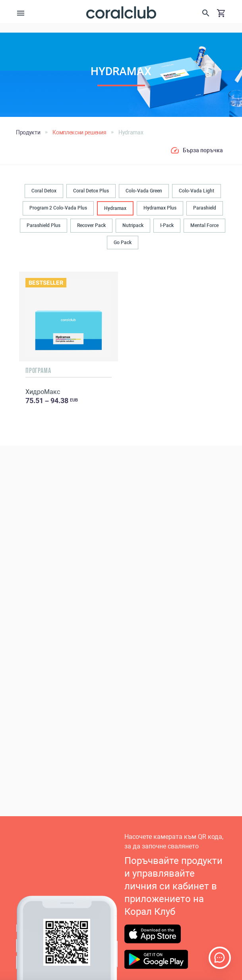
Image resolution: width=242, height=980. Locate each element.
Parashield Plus (44, 225)
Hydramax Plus (160, 208)
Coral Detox (44, 191)
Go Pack (123, 243)
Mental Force (204, 225)
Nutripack (133, 225)
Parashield (205, 208)
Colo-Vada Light (197, 191)
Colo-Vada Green (144, 191)
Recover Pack (91, 225)
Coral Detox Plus (91, 191)
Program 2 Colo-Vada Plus (58, 208)
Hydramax (115, 208)
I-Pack (167, 225)
